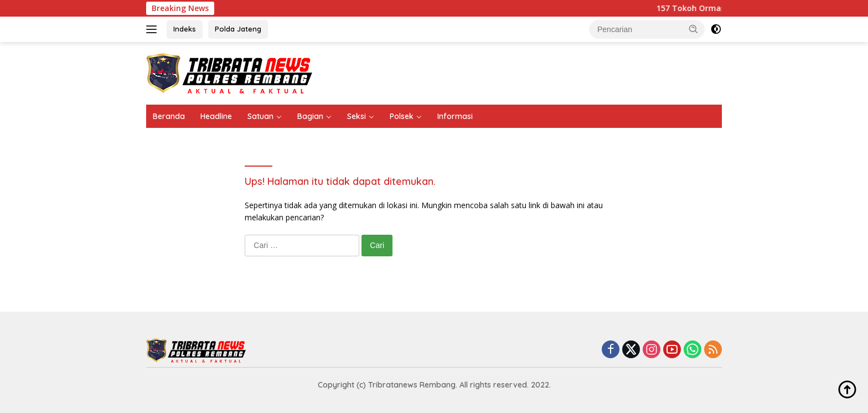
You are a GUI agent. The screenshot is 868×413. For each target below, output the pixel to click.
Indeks (185, 29)
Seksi (356, 116)
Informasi (455, 116)
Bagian (310, 116)
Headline (216, 116)
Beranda (169, 116)
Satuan (260, 116)
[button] (694, 29)
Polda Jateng (238, 29)
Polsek (402, 116)
